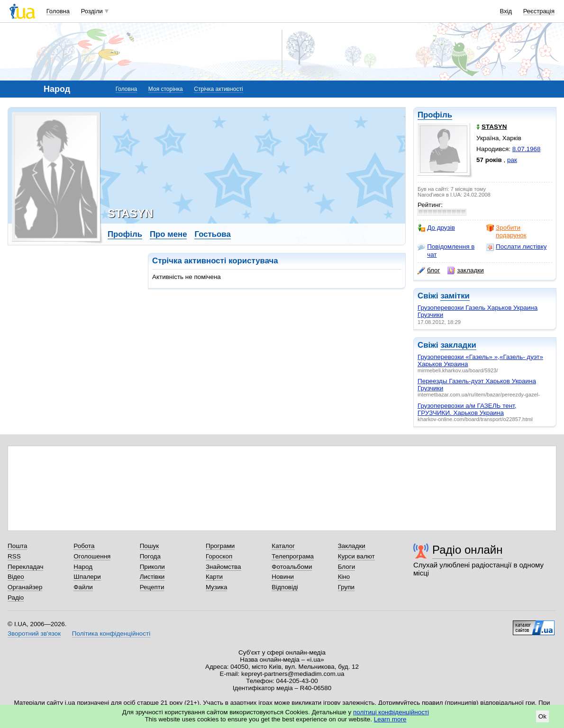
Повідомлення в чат (446, 250)
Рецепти (152, 587)
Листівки (152, 577)
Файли (83, 587)
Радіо (16, 598)
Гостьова (212, 234)
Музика (216, 587)
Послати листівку (516, 247)
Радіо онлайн (468, 550)
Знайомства (223, 567)
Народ (83, 567)
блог (429, 270)
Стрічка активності (218, 89)
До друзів (436, 228)
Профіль (435, 115)
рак (512, 160)
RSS (14, 556)
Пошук (150, 546)
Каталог (283, 546)
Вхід (506, 11)
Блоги (347, 567)
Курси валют (356, 556)
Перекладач (25, 567)
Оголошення (92, 556)
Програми (220, 546)
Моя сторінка (166, 89)
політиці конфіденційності (391, 712)
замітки (455, 296)
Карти (214, 577)
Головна (58, 11)
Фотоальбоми (292, 567)
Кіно (344, 577)
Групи (346, 587)
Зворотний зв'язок (34, 634)
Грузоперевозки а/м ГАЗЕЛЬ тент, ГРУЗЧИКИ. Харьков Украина (467, 409)
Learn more (390, 719)
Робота (84, 546)
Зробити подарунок (506, 231)
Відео (16, 577)
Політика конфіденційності (111, 634)
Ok (542, 716)
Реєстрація (539, 11)
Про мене (168, 234)
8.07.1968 (527, 149)
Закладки (352, 546)
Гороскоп (219, 556)
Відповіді (285, 587)
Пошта (17, 546)
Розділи (92, 11)
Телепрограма (293, 556)
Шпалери (87, 577)
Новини (283, 577)
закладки (465, 270)
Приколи (152, 567)
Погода (150, 556)
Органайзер (25, 587)
